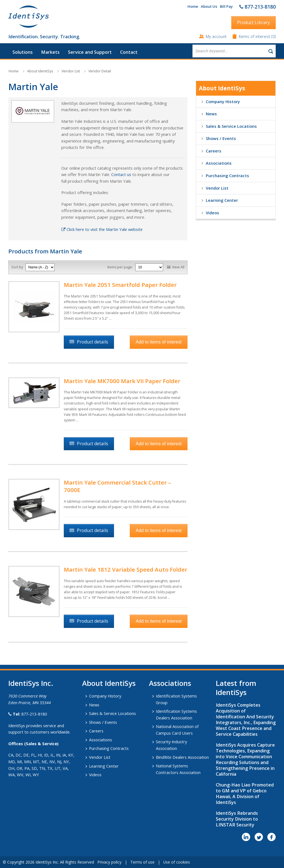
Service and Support (90, 52)
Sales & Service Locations (231, 126)
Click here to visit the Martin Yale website (102, 229)
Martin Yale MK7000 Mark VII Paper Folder (122, 381)
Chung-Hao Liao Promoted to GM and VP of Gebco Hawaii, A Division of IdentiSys (245, 794)
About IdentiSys (40, 71)
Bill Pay (226, 6)
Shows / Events (221, 138)
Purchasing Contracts (227, 175)
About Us (209, 6)
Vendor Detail (100, 71)
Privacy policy (109, 862)
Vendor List (71, 71)
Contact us (121, 174)
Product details (92, 342)
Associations (219, 163)
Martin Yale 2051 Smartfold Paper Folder (120, 285)
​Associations (170, 683)
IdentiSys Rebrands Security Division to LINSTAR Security (237, 819)
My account (216, 36)
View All (178, 267)
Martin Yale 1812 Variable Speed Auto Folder (125, 569)
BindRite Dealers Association (182, 757)
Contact (129, 52)
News (211, 114)
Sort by (17, 267)
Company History (223, 101)
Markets (50, 52)
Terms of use (142, 862)
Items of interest (255, 36)
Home (193, 6)
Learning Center (222, 200)
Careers (214, 151)
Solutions (23, 52)
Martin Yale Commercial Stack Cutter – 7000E (117, 486)
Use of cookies (177, 862)
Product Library (253, 22)
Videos (212, 213)
